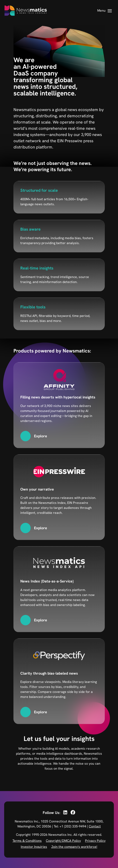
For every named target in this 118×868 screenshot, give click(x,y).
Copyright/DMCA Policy (63, 841)
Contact (95, 826)
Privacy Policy (95, 841)
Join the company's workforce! (74, 847)
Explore (41, 436)
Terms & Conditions (27, 841)
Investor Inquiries (34, 847)
